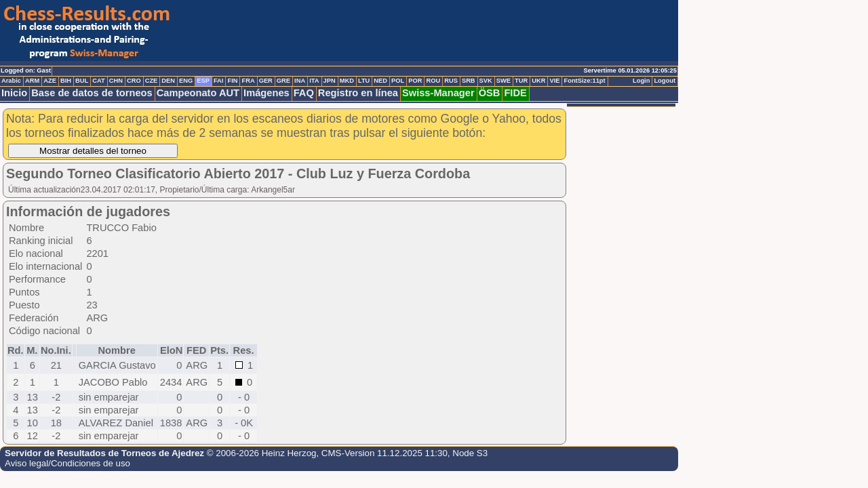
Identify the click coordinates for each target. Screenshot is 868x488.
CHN (116, 81)
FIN (232, 81)
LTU (364, 81)
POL (398, 81)
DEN (168, 81)
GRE (283, 81)
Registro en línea (358, 93)
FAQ (304, 93)
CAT (98, 81)
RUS (451, 81)
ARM (32, 81)
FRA (248, 81)
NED (380, 81)
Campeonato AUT (198, 93)
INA (300, 81)
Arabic (11, 81)
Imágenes (267, 93)
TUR (521, 81)
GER (266, 81)
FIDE (515, 93)
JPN (330, 81)
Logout (665, 81)
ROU (433, 81)
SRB (469, 81)
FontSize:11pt (584, 81)
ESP (203, 81)
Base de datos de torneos (92, 93)
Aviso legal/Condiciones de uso (67, 463)
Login (641, 81)
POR (415, 81)
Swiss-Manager (438, 93)
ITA (314, 81)
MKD (347, 81)
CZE (152, 81)
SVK (486, 81)
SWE (504, 81)
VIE (554, 81)
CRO (134, 81)
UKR (538, 81)
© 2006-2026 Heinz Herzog (262, 453)
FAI (219, 81)
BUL (82, 81)
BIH (66, 81)
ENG (186, 81)
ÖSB (490, 93)
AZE (50, 81)
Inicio (14, 93)
